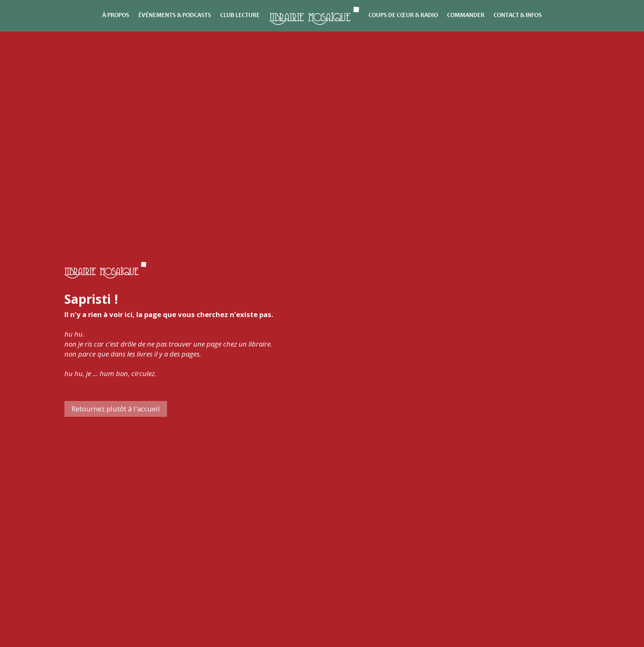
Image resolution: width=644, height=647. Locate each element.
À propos (116, 16)
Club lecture (240, 16)
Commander (466, 16)
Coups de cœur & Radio (403, 16)
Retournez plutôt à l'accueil (116, 409)
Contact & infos (518, 16)
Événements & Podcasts (175, 16)
